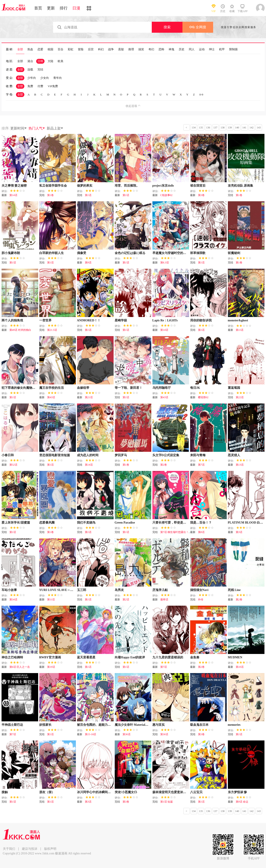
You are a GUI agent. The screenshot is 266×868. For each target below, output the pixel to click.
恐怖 (161, 49)
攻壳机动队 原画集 (241, 186)
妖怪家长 (45, 725)
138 (223, 128)
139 (230, 128)
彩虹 (71, 49)
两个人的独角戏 (12, 320)
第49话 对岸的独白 (20, 330)
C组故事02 (166, 195)
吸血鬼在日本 (199, 725)
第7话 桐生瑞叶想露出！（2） (178, 532)
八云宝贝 (196, 792)
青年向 (58, 78)
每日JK (195, 388)
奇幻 (151, 49)
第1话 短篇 (167, 802)
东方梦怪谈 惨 (237, 792)
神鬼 (171, 49)
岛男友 (119, 590)
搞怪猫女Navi (199, 590)
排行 (64, 8)
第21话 (89, 397)
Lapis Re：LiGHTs (165, 320)
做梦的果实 (85, 186)
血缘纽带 (83, 388)
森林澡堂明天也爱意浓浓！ (171, 792)
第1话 (88, 195)
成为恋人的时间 (88, 455)
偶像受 (82, 253)
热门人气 (37, 128)
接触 (5, 792)
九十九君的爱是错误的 (168, 657)
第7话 (201, 465)
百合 (61, 49)
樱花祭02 (203, 397)
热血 (30, 49)
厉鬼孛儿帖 (160, 590)
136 (208, 128)
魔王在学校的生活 (52, 388)
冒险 (81, 49)
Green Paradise (125, 523)
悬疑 (121, 49)
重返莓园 (234, 388)
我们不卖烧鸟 (86, 523)
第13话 (240, 465)
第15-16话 (91, 734)
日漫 (76, 8)
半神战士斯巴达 (12, 725)
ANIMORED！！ (89, 320)
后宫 (91, 49)
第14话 (13, 195)
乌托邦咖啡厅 (162, 388)
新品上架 (55, 128)
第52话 (13, 465)
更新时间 (19, 128)
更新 (51, 8)
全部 (20, 49)
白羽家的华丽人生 (52, 253)
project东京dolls (163, 186)
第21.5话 (52, 330)
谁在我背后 (198, 186)
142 (252, 128)
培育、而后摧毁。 (127, 186)
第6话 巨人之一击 (20, 667)
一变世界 (45, 320)
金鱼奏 (195, 657)
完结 (40, 69)
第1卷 (50, 195)
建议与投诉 (30, 849)
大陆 (50, 61)
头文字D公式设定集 (166, 455)
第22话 (240, 397)
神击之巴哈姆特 (12, 657)
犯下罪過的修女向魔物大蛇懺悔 (23, 388)
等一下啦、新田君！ (129, 388)
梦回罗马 (121, 455)
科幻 (101, 49)
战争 (111, 49)
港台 (30, 61)
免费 (30, 86)
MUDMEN (235, 657)
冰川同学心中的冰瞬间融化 (95, 792)
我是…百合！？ (201, 523)
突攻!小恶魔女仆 (126, 792)
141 (244, 128)
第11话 (240, 330)
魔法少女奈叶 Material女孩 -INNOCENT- (143, 725)
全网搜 (198, 27)
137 (215, 128)
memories (234, 725)
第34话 (13, 600)
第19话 (51, 667)
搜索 (167, 27)
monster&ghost (238, 320)
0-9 (201, 95)
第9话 (88, 263)
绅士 (212, 49)
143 (259, 128)
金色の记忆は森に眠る (130, 253)
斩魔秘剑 (234, 253)
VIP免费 (53, 86)
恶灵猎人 (234, 455)
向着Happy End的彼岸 (130, 657)
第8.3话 (165, 263)
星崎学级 (121, 320)
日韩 (40, 61)
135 (201, 128)
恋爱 (40, 49)
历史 (182, 49)
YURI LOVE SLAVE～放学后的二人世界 (67, 590)
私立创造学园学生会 (53, 186)
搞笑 (141, 49)
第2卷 (164, 465)
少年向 (32, 78)
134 (194, 128)
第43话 (51, 397)
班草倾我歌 (198, 253)
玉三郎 (82, 590)
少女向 (45, 78)
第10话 (240, 667)
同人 (192, 49)
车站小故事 (9, 590)
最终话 (164, 600)
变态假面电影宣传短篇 (55, 455)
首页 (38, 8)
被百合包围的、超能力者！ (95, 725)
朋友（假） (47, 792)
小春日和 (8, 455)
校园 (50, 49)
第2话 (126, 600)
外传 (201, 600)
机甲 (222, 49)
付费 (40, 86)
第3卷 (201, 195)
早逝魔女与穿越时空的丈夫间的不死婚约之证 (183, 253)
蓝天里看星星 (86, 657)
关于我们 (9, 849)
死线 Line (234, 590)
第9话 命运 (242, 802)
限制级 (233, 49)
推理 (131, 49)
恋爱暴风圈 (47, 523)
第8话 (201, 532)
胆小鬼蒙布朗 (11, 253)
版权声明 (50, 849)
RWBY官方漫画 (50, 657)
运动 (202, 49)
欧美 (61, 61)
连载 (30, 69)
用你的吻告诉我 (201, 320)
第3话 (239, 532)
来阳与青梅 (198, 455)
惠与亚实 (159, 725)
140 (237, 128)
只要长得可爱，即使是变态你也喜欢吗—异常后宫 (186, 523)
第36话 (127, 734)
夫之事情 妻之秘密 (14, 186)
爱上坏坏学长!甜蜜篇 (16, 523)
